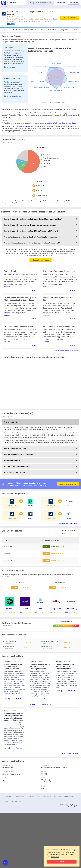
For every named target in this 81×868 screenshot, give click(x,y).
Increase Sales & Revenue (13, 84)
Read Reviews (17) (57, 547)
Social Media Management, (13, 57)
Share (6, 699)
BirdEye (31, 127)
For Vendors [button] (74, 3)
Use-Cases (16, 30)
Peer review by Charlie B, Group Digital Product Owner (59, 123)
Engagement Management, (13, 55)
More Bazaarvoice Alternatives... (68, 523)
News (75, 30)
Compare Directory (69, 796)
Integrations (64, 30)
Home (3, 7)
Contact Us (46, 796)
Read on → (34, 290)
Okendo (13, 127)
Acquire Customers (10, 82)
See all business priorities (12, 96)
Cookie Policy (31, 796)
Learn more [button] (55, 857)
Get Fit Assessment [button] (70, 18)
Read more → (21, 698)
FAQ (42, 30)
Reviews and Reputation (13, 7)
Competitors (52, 30)
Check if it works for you (41, 260)
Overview (5, 30)
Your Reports (61, 3)
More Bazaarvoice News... (70, 753)
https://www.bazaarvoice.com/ (12, 774)
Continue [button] (62, 862)
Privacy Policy (9, 796)
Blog (39, 796)
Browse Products (56, 796)
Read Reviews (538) (58, 561)
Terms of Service (20, 796)
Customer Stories (30, 30)
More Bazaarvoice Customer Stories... (66, 351)
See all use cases (10, 67)
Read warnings (48, 643)
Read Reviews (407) (58, 554)
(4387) (21, 17)
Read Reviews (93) (26, 588)
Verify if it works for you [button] (68, 479)
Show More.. (7, 287)
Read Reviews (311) (64, 588)
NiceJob (19, 127)
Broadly (25, 127)
